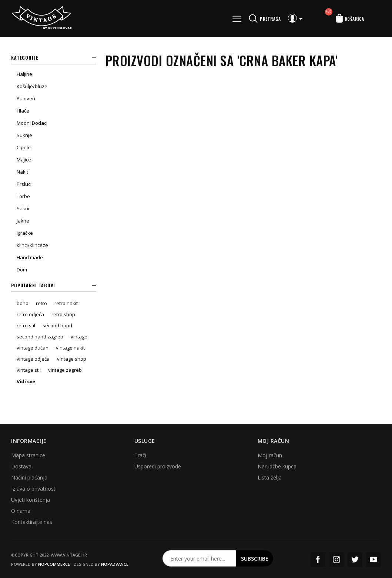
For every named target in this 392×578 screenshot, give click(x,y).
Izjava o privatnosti (34, 489)
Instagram (336, 559)
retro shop (63, 314)
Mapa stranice (28, 455)
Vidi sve (26, 381)
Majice (24, 160)
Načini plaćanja (29, 477)
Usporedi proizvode (158, 466)
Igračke (25, 233)
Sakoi (23, 208)
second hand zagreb (40, 337)
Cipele (24, 147)
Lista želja (270, 477)
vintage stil (29, 370)
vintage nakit (70, 348)
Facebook (318, 559)
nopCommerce (54, 564)
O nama (21, 511)
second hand (57, 325)
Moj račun (270, 455)
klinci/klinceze (32, 245)
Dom (22, 270)
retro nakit (66, 303)
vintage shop (72, 359)
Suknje (24, 135)
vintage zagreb (65, 370)
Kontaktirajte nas (32, 522)
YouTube (373, 559)
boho (23, 303)
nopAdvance (115, 564)
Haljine (24, 74)
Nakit (22, 172)
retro (41, 303)
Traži (140, 455)
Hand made (30, 257)
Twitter (355, 559)
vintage (79, 337)
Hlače (23, 111)
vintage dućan (33, 348)
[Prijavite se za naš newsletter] (200, 558)
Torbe (23, 196)
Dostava (21, 466)
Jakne (23, 221)
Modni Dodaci (32, 123)
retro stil (26, 325)
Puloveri (26, 98)
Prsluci (24, 184)
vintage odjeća (33, 359)
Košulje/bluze (32, 86)
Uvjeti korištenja (31, 500)
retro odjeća (30, 314)
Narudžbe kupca (277, 466)
